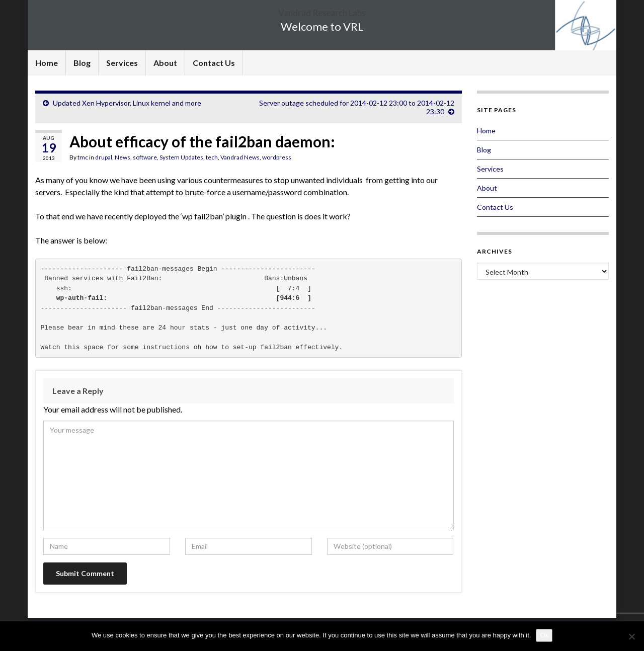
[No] (631, 636)
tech (212, 157)
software (145, 157)
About (165, 63)
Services (122, 63)
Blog (82, 63)
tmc (83, 157)
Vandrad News (240, 157)
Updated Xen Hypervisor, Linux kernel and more (127, 103)
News (123, 157)
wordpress (277, 157)
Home (47, 63)
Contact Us (214, 63)
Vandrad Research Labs (322, 10)
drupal (104, 157)
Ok (544, 635)
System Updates (181, 157)
